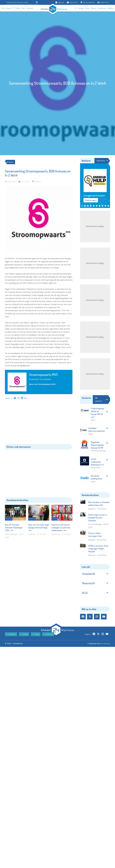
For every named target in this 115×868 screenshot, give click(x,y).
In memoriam (102, 8)
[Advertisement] (39, 423)
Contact (24, 639)
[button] (82, 206)
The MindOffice (104, 649)
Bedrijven (111, 8)
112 (13, 8)
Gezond (94, 8)
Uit (76, 8)
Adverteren (103, 2)
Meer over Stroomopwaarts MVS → (45, 384)
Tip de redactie (88, 2)
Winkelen (81, 8)
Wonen (88, 8)
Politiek (18, 8)
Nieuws (9, 8)
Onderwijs (30, 8)
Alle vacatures (101, 400)
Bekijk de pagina (91, 201)
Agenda (60, 2)
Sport (23, 8)
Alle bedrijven (101, 161)
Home (3, 8)
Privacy (36, 639)
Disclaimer (48, 639)
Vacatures (72, 2)
